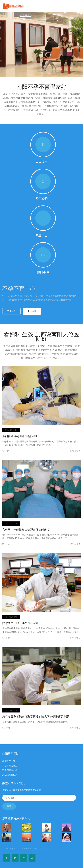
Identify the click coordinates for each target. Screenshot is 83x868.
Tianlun (42, 847)
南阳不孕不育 (9, 759)
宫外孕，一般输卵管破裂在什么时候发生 (27, 528)
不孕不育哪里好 (10, 773)
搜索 (9, 804)
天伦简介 (11, 311)
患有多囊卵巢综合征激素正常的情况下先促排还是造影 (36, 715)
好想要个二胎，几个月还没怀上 (22, 621)
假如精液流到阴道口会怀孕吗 (20, 434)
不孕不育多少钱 (10, 768)
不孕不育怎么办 (10, 764)
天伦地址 (32, 311)
